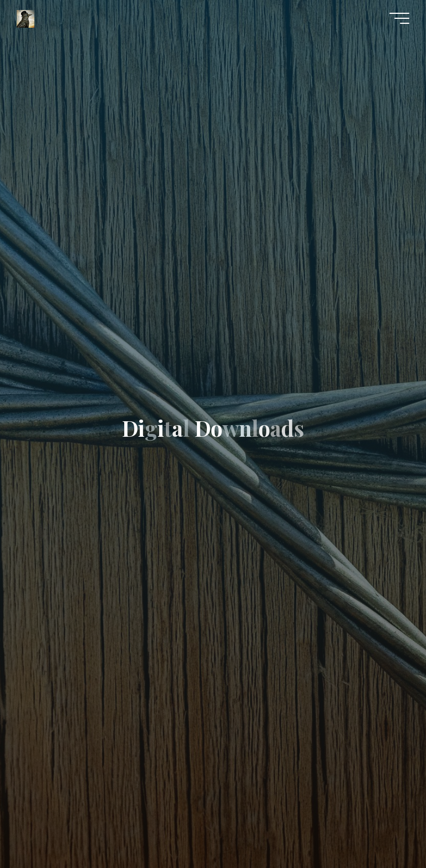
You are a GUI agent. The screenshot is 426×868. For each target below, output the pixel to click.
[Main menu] (399, 18)
